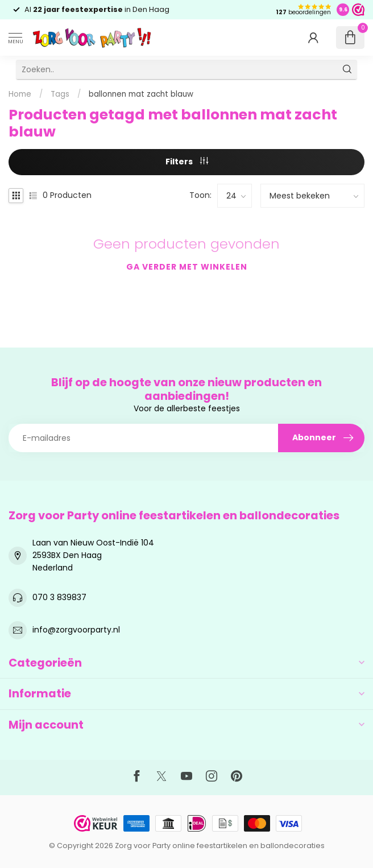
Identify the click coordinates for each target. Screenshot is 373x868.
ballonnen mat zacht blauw (141, 94)
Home (20, 94)
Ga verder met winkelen (187, 267)
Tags (60, 94)
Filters (187, 162)
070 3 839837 (59, 597)
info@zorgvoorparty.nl (76, 630)
